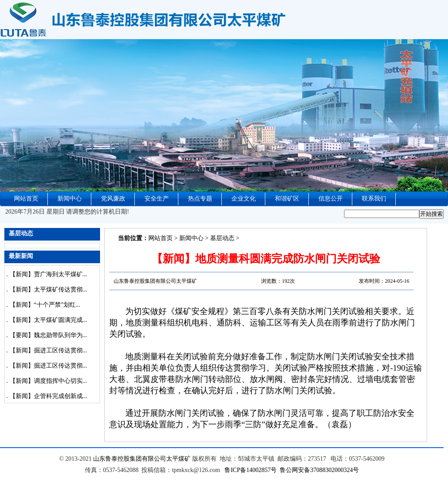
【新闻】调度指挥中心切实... (48, 381)
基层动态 (222, 238)
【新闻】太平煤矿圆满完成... (48, 320)
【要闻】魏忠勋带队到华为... (48, 335)
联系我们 (374, 199)
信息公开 (331, 199)
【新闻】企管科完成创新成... (48, 396)
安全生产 (157, 199)
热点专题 (200, 199)
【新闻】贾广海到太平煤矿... (48, 274)
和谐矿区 (287, 199)
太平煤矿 (178, 459)
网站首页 (26, 199)
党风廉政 (113, 199)
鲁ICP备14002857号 (251, 470)
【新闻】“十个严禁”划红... (45, 305)
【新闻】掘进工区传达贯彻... (48, 350)
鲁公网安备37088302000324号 (319, 470)
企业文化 (244, 199)
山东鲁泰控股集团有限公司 (130, 459)
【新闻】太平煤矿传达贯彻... (48, 290)
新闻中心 (70, 199)
